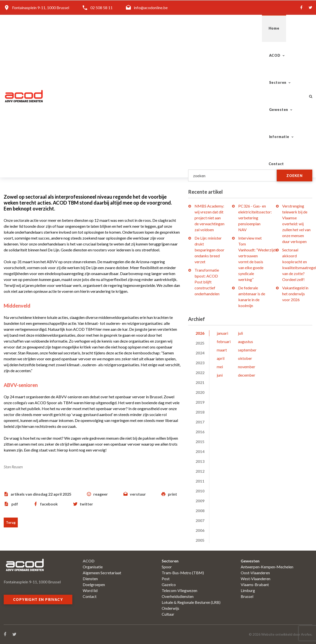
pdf (15, 504)
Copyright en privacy (38, 600)
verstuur (138, 494)
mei (220, 367)
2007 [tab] (200, 520)
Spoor (167, 567)
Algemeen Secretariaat (102, 573)
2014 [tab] (200, 451)
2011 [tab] (200, 481)
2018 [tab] (200, 412)
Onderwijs (170, 608)
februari (224, 341)
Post (166, 579)
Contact (287, 28)
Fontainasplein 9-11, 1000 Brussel (41, 8)
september (247, 350)
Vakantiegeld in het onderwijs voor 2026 (295, 294)
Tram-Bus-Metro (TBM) (183, 573)
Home (116, 28)
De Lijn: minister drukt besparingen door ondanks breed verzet (209, 250)
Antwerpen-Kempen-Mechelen (267, 567)
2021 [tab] (200, 382)
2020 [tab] (200, 392)
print (172, 494)
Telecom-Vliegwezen (179, 590)
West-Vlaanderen (256, 579)
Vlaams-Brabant (255, 584)
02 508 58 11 (101, 8)
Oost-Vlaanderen (255, 573)
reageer (101, 494)
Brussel (247, 596)
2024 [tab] (200, 353)
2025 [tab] (200, 343)
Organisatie (93, 567)
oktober (245, 358)
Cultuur (168, 614)
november (247, 367)
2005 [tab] (200, 540)
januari (222, 333)
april (221, 358)
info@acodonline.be (151, 8)
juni (220, 375)
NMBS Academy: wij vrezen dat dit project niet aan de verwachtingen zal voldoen (209, 218)
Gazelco (169, 584)
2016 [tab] (200, 432)
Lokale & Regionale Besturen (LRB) (191, 602)
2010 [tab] (200, 491)
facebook (49, 504)
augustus (246, 341)
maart (222, 350)
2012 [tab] (200, 471)
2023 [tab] (200, 363)
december (247, 375)
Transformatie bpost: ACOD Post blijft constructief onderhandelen (207, 282)
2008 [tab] (200, 511)
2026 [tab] (200, 333)
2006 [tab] (200, 530)
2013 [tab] (200, 461)
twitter (86, 504)
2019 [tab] (200, 402)
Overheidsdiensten (178, 596)
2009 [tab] (200, 501)
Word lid (90, 590)
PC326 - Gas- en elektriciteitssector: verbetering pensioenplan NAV (255, 218)
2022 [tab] (200, 373)
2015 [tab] (200, 442)
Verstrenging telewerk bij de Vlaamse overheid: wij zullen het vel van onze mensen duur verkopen (296, 224)
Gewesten (212, 28)
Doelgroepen (94, 584)
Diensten (90, 579)
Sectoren (174, 28)
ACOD (141, 28)
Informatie (251, 28)
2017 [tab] (200, 422)
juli (240, 333)
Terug (11, 522)
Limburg (248, 590)
